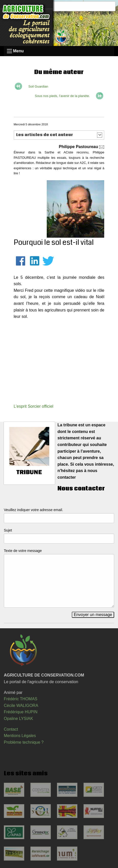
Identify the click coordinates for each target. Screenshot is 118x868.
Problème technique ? (24, 742)
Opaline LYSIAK (18, 719)
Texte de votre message (23, 551)
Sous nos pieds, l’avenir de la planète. (62, 96)
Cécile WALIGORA (21, 706)
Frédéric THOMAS (21, 699)
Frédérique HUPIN (21, 712)
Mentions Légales (20, 736)
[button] (59, 135)
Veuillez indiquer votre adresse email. (33, 510)
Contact (11, 729)
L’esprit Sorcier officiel (34, 406)
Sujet (8, 530)
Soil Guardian (38, 86)
